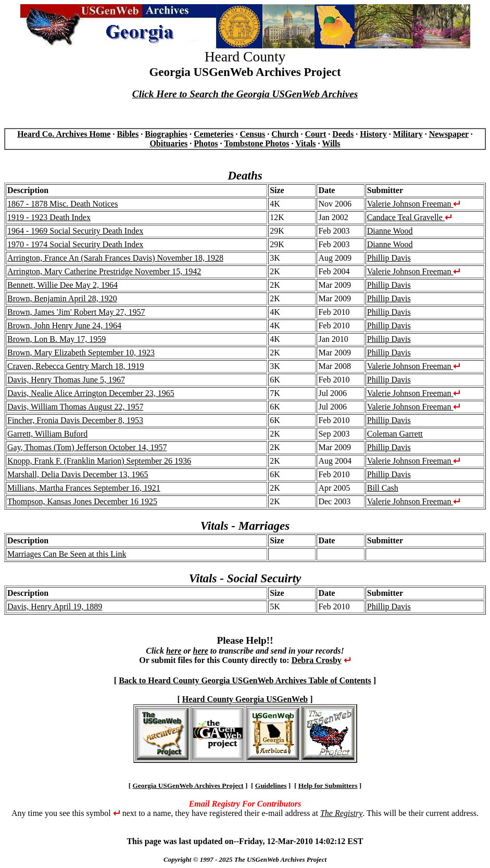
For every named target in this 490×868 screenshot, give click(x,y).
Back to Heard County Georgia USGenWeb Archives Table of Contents (245, 680)
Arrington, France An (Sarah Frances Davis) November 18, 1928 (115, 258)
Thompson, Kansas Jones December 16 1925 (82, 501)
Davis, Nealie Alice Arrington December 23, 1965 (91, 393)
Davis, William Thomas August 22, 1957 (75, 407)
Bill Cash (383, 488)
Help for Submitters (328, 786)
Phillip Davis (389, 258)
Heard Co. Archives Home (64, 134)
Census (252, 134)
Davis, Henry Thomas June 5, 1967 (66, 380)
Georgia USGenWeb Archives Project (188, 786)
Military (408, 134)
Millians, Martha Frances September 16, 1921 (84, 488)
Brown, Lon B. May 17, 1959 (56, 339)
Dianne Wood (390, 231)
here (174, 651)
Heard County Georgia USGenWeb (245, 699)
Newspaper (449, 134)
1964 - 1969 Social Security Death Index (75, 231)
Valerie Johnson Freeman (414, 204)
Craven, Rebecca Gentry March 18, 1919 (76, 366)
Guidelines (271, 786)
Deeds (343, 134)
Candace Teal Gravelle (410, 217)
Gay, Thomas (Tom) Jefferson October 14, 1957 (87, 447)
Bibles (128, 134)
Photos (206, 143)
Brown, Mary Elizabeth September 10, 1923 (81, 353)
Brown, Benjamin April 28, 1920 (62, 298)
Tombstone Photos (256, 143)
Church (285, 134)
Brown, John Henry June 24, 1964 (64, 325)
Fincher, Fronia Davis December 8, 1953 (75, 420)
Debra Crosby (317, 660)
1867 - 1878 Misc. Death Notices (62, 204)
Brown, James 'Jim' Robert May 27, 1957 (76, 312)
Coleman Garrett (395, 434)
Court (315, 134)
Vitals (305, 143)
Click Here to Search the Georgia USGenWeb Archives (245, 94)
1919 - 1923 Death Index (49, 217)
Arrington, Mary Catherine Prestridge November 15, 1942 (104, 271)
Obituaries (168, 143)
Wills (331, 143)
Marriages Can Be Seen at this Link (67, 554)
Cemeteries (213, 134)
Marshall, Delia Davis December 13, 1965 (78, 474)
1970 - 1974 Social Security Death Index (75, 244)
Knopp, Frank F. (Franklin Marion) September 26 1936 (99, 461)
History (373, 134)
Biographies (166, 134)
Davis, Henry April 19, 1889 (55, 607)
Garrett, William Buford (47, 434)
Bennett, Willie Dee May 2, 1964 (62, 285)
